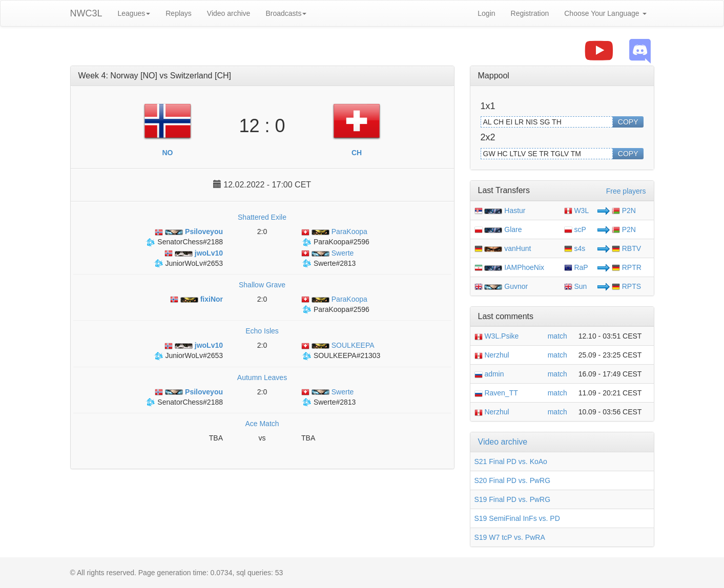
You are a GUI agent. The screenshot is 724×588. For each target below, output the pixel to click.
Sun (576, 286)
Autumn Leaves (262, 377)
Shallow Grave (262, 285)
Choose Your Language (605, 13)
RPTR (627, 267)
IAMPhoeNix (524, 267)
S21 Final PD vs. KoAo (511, 461)
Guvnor (516, 286)
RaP (576, 267)
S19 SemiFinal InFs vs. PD (517, 518)
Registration (530, 13)
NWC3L (86, 13)
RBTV (626, 248)
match (557, 336)
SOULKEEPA (338, 345)
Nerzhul (492, 355)
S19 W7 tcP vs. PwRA (510, 537)
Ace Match (262, 424)
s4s (575, 248)
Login (486, 13)
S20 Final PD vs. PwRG (513, 480)
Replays (179, 13)
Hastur (515, 211)
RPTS (626, 286)
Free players (626, 191)
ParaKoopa (334, 232)
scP (575, 229)
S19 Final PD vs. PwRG (513, 499)
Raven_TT (496, 393)
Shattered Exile (262, 217)
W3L (577, 211)
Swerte (327, 253)
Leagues (134, 13)
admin (489, 374)
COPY (628, 122)
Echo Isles (262, 331)
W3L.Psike (497, 336)
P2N (624, 211)
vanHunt (518, 248)
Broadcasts (286, 13)
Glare (513, 229)
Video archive (229, 13)
